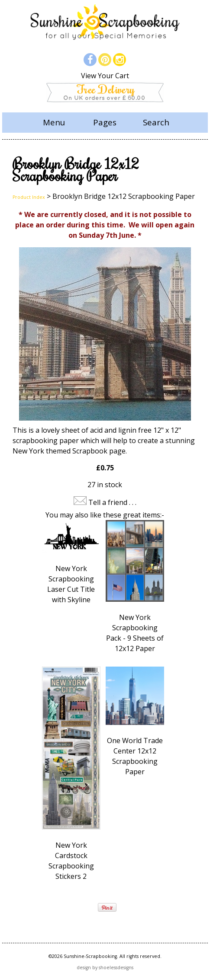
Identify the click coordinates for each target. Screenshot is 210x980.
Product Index (29, 197)
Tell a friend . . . (112, 502)
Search (156, 122)
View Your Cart (105, 76)
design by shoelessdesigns (105, 967)
